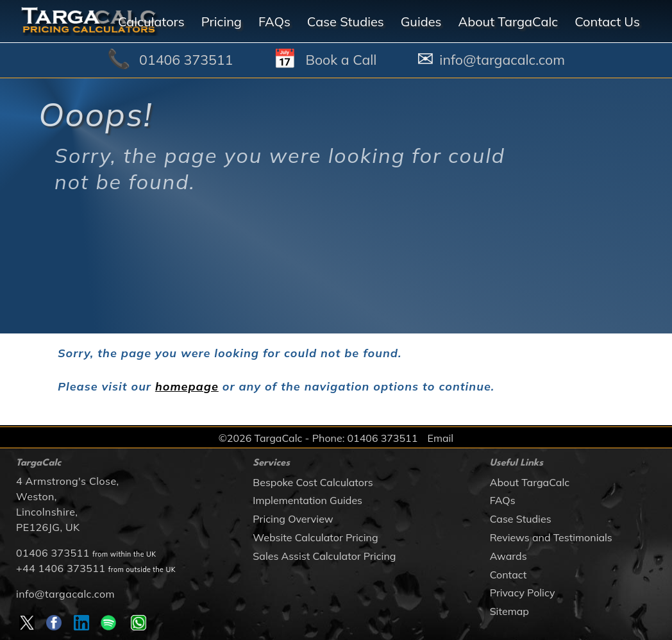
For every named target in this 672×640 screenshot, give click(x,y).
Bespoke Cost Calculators (313, 482)
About (508, 21)
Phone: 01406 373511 (365, 438)
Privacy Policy (523, 593)
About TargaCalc (530, 482)
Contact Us (607, 21)
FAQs (503, 500)
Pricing (222, 21)
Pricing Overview (293, 519)
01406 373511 (53, 553)
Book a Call (341, 60)
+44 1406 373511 (61, 568)
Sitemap (509, 611)
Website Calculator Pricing (315, 537)
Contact (508, 575)
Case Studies (521, 519)
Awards (508, 556)
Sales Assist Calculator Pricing (324, 556)
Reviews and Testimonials (551, 537)
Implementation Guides (307, 500)
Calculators (151, 21)
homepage (187, 386)
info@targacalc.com (65, 594)
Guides (421, 21)
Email (440, 438)
